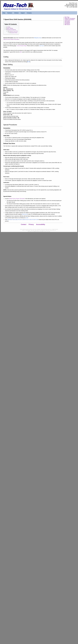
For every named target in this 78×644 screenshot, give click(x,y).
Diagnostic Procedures (70, 18)
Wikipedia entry (38, 38)
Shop (4, 13)
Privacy (31, 224)
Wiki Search (67, 25)
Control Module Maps (22, 46)
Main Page (67, 17)
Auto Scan (41, 46)
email (27, 218)
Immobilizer (67, 23)
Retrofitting (67, 22)
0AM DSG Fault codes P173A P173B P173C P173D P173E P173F (23, 220)
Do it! (29, 62)
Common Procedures (69, 20)
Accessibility (41, 224)
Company (29, 13)
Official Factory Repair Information (11, 39)
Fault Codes (67, 21)
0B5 (21, 52)
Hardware (10, 13)
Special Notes (14, 33)
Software (16, 13)
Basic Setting (10, 28)
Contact (24, 224)
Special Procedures (11, 30)
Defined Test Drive (14, 31)
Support (23, 13)
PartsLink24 (25, 214)
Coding (9, 27)
